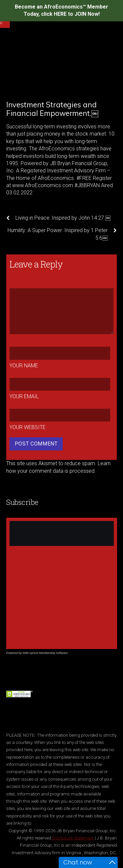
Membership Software (53, 653)
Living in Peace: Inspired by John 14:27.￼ (58, 218)
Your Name (24, 366)
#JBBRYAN (87, 185)
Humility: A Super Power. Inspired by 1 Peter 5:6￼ (62, 234)
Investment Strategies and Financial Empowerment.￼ (52, 109)
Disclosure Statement (73, 838)
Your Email (24, 396)
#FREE (84, 178)
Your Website (28, 427)
